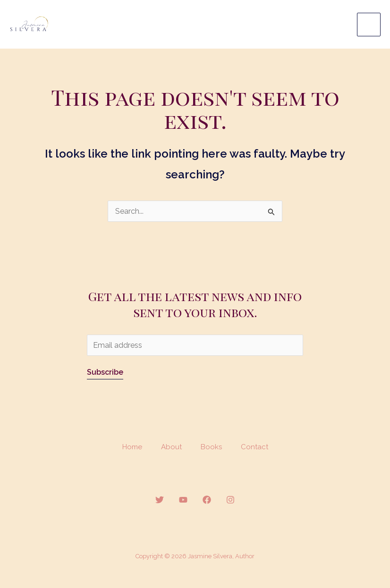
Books (211, 448)
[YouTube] (183, 501)
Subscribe (105, 373)
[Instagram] (230, 501)
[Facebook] (207, 501)
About (171, 448)
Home (132, 448)
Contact (254, 448)
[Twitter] (160, 501)
